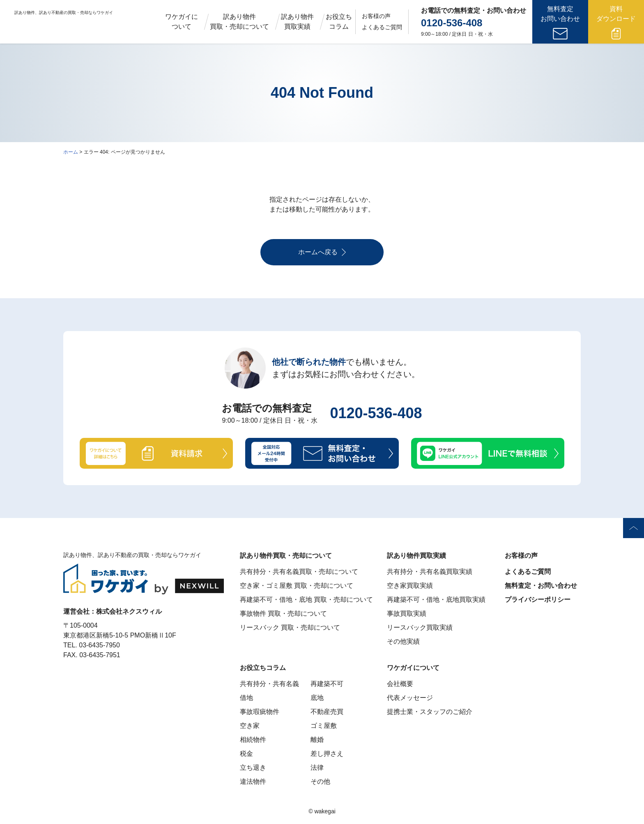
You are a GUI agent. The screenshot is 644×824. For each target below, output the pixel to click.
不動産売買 (327, 712)
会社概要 (400, 684)
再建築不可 (327, 684)
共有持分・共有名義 (269, 684)
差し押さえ (327, 754)
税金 (246, 754)
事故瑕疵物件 (260, 712)
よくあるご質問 (382, 27)
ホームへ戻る (322, 252)
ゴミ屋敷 (324, 726)
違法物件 (253, 781)
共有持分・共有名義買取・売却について (299, 572)
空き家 (250, 726)
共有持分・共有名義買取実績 (430, 572)
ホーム (71, 152)
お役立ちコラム (339, 22)
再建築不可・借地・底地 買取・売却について (306, 600)
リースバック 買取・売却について (290, 627)
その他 (320, 781)
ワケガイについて (182, 22)
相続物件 (253, 740)
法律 (317, 768)
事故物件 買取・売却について (283, 613)
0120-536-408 (452, 23)
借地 (246, 698)
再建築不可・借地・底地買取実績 (436, 600)
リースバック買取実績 (420, 627)
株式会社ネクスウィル (129, 611)
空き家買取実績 (410, 586)
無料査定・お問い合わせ (541, 586)
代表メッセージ (410, 698)
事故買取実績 (407, 613)
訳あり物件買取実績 (297, 22)
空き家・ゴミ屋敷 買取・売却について (297, 586)
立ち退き (253, 768)
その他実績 (403, 641)
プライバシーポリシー (538, 600)
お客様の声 (376, 16)
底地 (317, 698)
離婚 (317, 740)
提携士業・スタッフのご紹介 (430, 712)
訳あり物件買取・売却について (239, 22)
